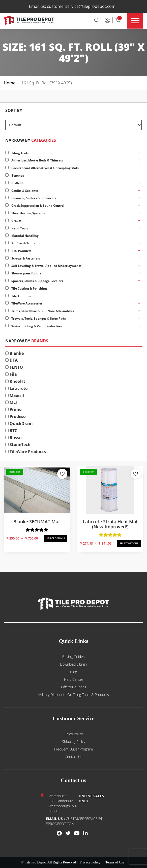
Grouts (13, 221)
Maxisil (15, 395)
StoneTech (18, 444)
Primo (13, 409)
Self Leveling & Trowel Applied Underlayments (43, 266)
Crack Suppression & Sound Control (35, 206)
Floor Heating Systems (25, 213)
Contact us (74, 757)
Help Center (74, 679)
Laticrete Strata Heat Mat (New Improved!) (110, 524)
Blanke (14, 353)
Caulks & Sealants (22, 191)
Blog (73, 672)
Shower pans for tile (23, 273)
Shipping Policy (74, 742)
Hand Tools (17, 228)
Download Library (73, 664)
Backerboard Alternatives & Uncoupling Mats (42, 168)
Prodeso (16, 416)
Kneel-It (15, 381)
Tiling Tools (17, 153)
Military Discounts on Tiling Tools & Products (74, 695)
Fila (11, 374)
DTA (11, 360)
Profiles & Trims (20, 243)
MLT (12, 402)
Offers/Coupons (74, 687)
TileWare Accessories (24, 303)
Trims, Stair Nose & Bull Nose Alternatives (40, 311)
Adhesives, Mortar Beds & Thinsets (34, 160)
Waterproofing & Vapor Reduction (34, 326)
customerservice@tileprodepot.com (81, 6)
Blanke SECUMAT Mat (37, 522)
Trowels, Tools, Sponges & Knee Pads (36, 319)
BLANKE (14, 183)
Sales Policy (74, 734)
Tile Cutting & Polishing (26, 288)
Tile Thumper (18, 296)
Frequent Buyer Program (73, 749)
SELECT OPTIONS (56, 538)
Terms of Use (115, 862)
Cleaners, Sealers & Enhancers (31, 198)
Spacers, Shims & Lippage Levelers (34, 281)
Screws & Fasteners (23, 258)
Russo (13, 438)
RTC (11, 431)
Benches (15, 175)
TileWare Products (26, 452)
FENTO (14, 367)
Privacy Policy (90, 862)
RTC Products (18, 251)
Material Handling (22, 236)
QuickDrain (19, 424)
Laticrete (16, 388)
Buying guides (73, 657)
